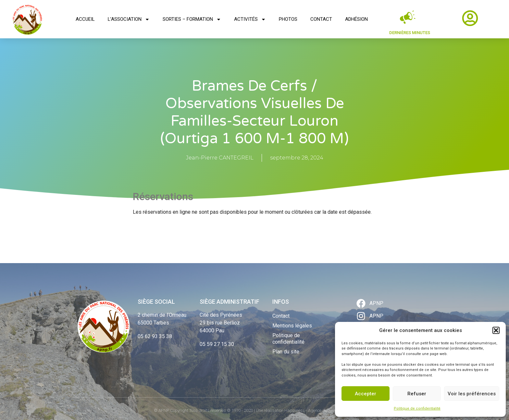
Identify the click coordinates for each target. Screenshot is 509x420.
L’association (129, 19)
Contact (321, 19)
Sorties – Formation (192, 19)
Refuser (417, 394)
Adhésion (356, 19)
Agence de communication (332, 410)
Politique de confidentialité (417, 408)
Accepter (366, 394)
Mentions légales (292, 326)
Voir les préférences (472, 394)
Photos (288, 19)
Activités (250, 19)
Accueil (85, 19)
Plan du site (286, 352)
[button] (496, 330)
